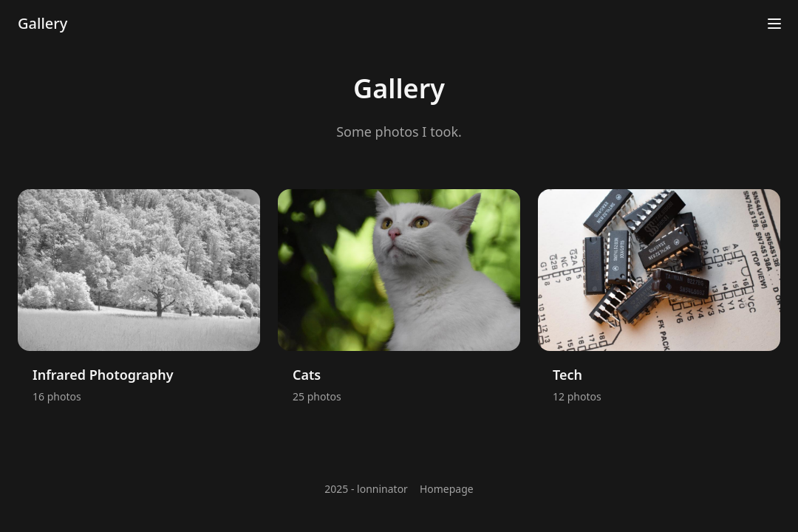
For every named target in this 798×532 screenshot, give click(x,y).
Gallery (42, 23)
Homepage (447, 489)
